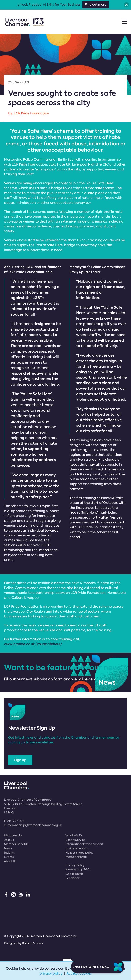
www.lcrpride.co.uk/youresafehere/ (33, 644)
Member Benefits (16, 844)
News (8, 848)
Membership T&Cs (78, 869)
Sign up (20, 760)
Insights (9, 853)
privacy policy (51, 973)
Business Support (77, 848)
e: (33, 825)
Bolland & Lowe (33, 943)
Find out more (96, 5)
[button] (126, 5)
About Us (10, 861)
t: (14, 821)
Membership (13, 835)
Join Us (9, 840)
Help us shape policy (79, 853)
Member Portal (76, 857)
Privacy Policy (75, 865)
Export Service (75, 840)
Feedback (73, 878)
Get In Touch (74, 874)
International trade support (84, 844)
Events (9, 857)
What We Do (74, 835)
